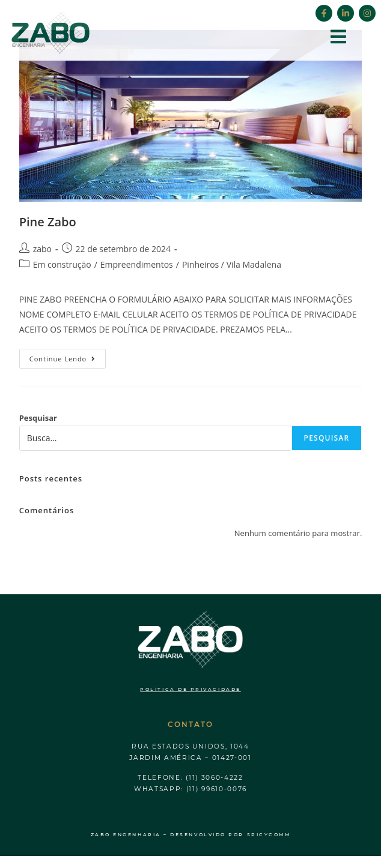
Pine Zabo (48, 222)
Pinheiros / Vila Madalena (232, 264)
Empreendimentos (137, 264)
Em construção (62, 264)
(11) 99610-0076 (217, 789)
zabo (42, 249)
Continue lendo (68, 356)
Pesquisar (38, 418)
